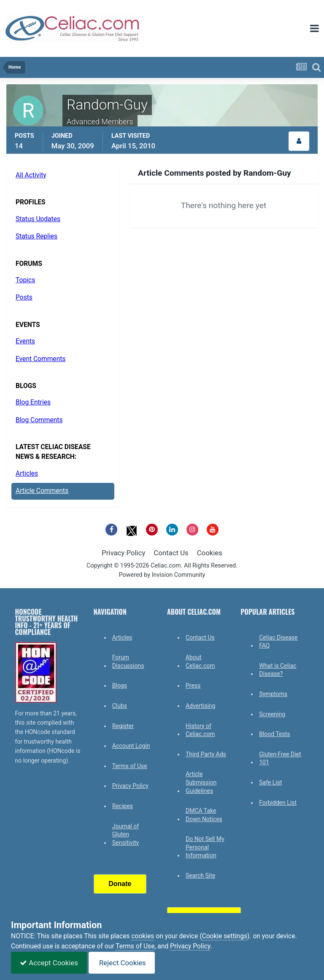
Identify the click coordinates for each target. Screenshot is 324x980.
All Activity (31, 175)
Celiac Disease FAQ (278, 642)
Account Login (131, 746)
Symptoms (273, 694)
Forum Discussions (128, 661)
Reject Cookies (122, 963)
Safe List (270, 782)
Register (123, 726)
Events (25, 341)
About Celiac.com (200, 661)
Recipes (123, 806)
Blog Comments (39, 420)
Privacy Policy (123, 553)
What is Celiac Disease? (278, 670)
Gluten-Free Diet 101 (280, 758)
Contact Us (171, 553)
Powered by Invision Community (162, 575)
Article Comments (42, 491)
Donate (120, 884)
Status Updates (38, 219)
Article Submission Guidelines (201, 782)
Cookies (210, 553)
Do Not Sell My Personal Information (205, 847)
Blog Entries (33, 402)
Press (193, 685)
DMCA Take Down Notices (204, 815)
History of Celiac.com (200, 730)
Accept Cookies (49, 963)
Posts (24, 297)
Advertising (200, 706)
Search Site (200, 876)
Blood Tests (274, 734)
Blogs (120, 685)
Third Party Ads (206, 754)
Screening (272, 714)
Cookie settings (224, 936)
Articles (27, 474)
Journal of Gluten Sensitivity (126, 834)
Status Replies (36, 236)
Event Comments (40, 359)
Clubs (120, 706)
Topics (25, 280)
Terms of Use (130, 766)
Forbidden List (278, 803)
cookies (143, 936)
